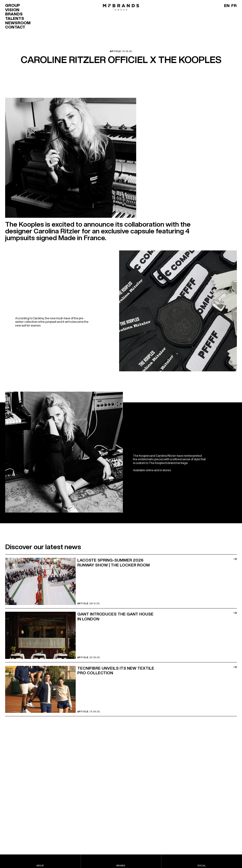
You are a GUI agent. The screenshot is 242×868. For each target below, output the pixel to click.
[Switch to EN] (227, 5)
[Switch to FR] (234, 5)
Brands (14, 14)
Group (13, 5)
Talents (15, 18)
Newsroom (18, 23)
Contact (15, 27)
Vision (12, 10)
